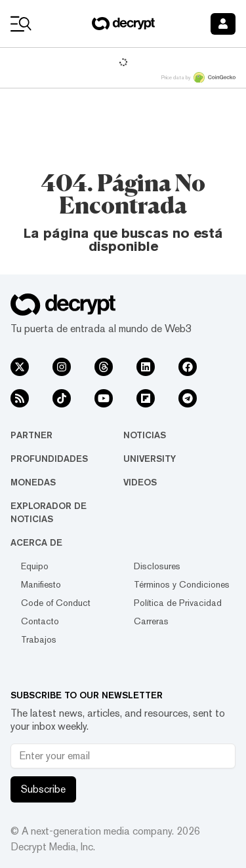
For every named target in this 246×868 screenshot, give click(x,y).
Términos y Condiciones (182, 584)
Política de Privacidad (178, 603)
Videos (140, 482)
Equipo (35, 566)
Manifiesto (41, 584)
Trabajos (39, 639)
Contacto (40, 621)
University (150, 459)
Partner (31, 435)
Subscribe (43, 789)
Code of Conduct (56, 603)
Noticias (145, 435)
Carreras (151, 621)
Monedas (33, 482)
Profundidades (49, 459)
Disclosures (157, 566)
